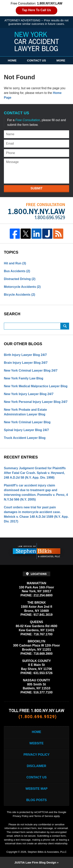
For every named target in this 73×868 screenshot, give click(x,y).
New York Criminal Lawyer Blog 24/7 (31, 371)
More (61, 60)
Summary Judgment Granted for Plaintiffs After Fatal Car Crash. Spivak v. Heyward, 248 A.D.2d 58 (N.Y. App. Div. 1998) (35, 473)
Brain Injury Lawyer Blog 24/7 (26, 363)
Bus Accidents (17, 271)
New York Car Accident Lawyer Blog (37, 41)
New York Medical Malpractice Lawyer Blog (36, 386)
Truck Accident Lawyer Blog (25, 438)
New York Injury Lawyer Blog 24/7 (29, 394)
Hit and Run (15, 263)
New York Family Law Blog (24, 378)
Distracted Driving (20, 279)
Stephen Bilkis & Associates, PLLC (47, 852)
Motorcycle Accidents (22, 287)
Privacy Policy (37, 755)
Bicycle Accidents (19, 295)
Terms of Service (44, 816)
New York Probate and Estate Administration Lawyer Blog (25, 412)
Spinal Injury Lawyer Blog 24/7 (26, 430)
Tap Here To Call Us (36, 10)
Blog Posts (36, 800)
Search (65, 326)
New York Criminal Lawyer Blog (27, 422)
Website (36, 743)
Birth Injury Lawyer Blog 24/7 (25, 355)
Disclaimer (37, 766)
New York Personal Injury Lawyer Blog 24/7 (36, 402)
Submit (36, 188)
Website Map (36, 789)
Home (12, 60)
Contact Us (36, 60)
